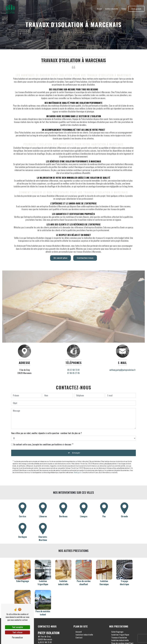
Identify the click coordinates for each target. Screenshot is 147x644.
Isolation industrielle (111, 9)
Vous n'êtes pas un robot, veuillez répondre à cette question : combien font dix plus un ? (46, 426)
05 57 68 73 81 (45, 642)
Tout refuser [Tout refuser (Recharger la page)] (18, 632)
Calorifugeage (117, 632)
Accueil (99, 9)
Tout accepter (18, 627)
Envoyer (76, 445)
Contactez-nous (85, 258)
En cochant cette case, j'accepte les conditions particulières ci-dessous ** (43, 437)
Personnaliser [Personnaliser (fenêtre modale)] (17, 637)
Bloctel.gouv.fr (78, 465)
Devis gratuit (136, 9)
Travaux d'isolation (119, 637)
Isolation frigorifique (120, 635)
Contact (124, 9)
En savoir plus (60, 258)
